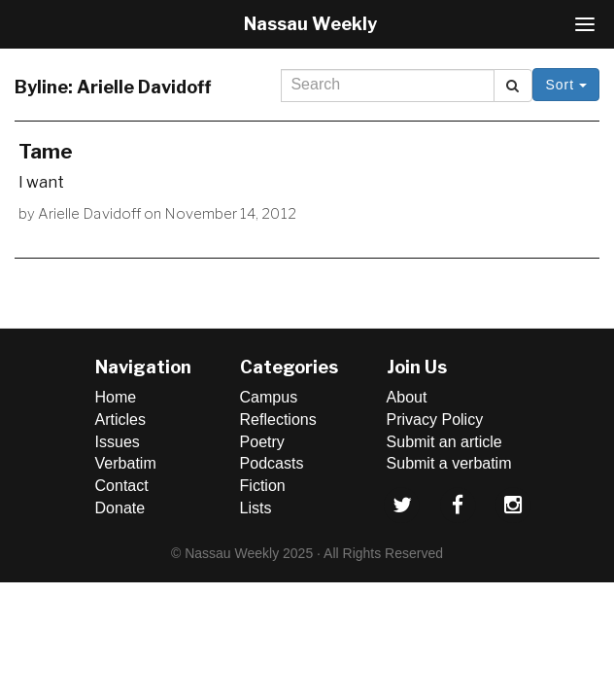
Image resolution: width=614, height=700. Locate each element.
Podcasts (272, 463)
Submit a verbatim (449, 463)
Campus (269, 397)
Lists (256, 508)
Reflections (278, 420)
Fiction (263, 486)
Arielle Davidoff (89, 214)
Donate (120, 508)
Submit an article (444, 442)
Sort (566, 85)
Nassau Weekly (310, 24)
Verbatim (126, 463)
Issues (118, 442)
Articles (120, 420)
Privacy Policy (435, 420)
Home (116, 397)
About (407, 397)
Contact (122, 486)
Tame (46, 152)
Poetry (262, 442)
